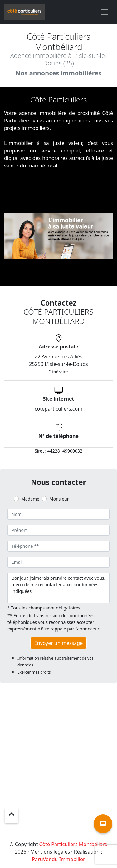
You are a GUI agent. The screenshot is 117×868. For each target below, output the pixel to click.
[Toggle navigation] (105, 12)
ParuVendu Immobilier (58, 859)
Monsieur (59, 499)
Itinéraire (58, 372)
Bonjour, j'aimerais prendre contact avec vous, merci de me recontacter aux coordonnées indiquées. (58, 588)
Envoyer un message (58, 643)
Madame (30, 499)
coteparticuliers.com (58, 409)
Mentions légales (50, 852)
